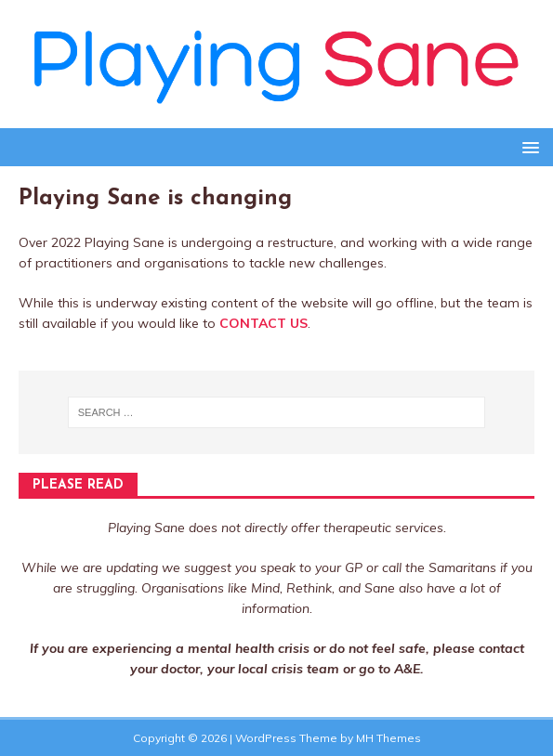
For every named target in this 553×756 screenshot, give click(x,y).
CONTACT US (263, 323)
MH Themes (388, 738)
